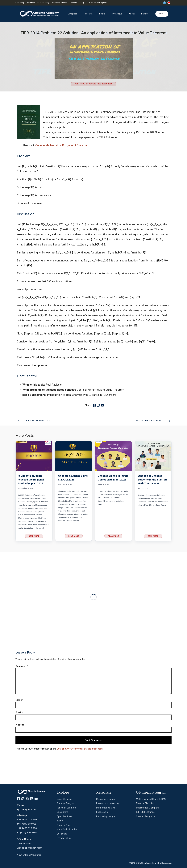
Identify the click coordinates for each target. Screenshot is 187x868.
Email (19, 712)
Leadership (20, 3)
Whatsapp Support (60, 3)
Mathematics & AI (106, 808)
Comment (22, 666)
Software (31, 3)
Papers (144, 14)
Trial (162, 14)
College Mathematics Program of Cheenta (61, 145)
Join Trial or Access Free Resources (93, 84)
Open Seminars (64, 816)
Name (19, 700)
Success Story (43, 3)
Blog (82, 3)
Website (20, 725)
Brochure (74, 3)
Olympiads (73, 14)
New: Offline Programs (98, 3)
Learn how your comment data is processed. (80, 749)
